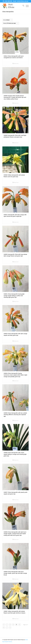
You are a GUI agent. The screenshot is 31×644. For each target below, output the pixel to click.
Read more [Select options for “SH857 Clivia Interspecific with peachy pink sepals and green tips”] (15, 500)
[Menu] (26, 6)
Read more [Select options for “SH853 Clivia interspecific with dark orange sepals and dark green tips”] (15, 341)
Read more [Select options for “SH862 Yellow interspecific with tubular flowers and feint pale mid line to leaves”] (15, 619)
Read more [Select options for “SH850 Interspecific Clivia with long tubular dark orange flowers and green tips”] (15, 262)
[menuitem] (23, 6)
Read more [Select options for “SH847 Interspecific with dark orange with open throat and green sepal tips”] (15, 222)
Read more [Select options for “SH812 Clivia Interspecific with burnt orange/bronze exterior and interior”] (15, 64)
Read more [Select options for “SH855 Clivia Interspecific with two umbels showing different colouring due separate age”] (15, 421)
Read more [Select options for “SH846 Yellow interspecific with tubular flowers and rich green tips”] (15, 183)
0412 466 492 (9, 1)
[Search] (23, 6)
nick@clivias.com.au (23, 1)
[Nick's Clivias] (13, 6)
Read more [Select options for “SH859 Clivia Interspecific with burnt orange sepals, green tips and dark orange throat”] (15, 579)
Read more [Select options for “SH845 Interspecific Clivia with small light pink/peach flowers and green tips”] (15, 143)
